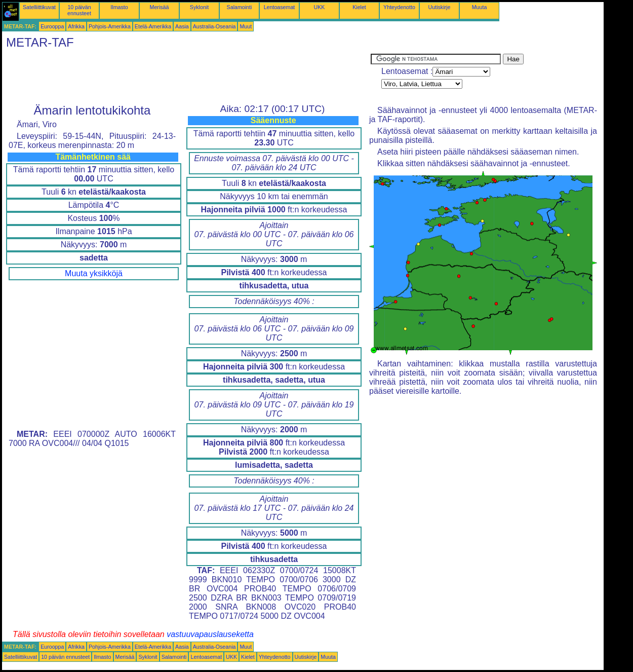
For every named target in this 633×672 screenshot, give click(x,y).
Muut (246, 26)
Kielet (359, 7)
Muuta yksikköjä (94, 273)
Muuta (480, 7)
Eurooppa (52, 26)
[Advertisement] (186, 77)
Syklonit (199, 7)
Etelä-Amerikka (153, 26)
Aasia (182, 26)
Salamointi (240, 7)
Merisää (160, 7)
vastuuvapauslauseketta (210, 634)
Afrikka (76, 26)
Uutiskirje (440, 7)
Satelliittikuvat (39, 7)
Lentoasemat (280, 7)
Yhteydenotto (399, 7)
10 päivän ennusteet (79, 10)
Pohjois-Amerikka (110, 26)
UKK (320, 7)
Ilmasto (119, 7)
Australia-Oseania (214, 26)
